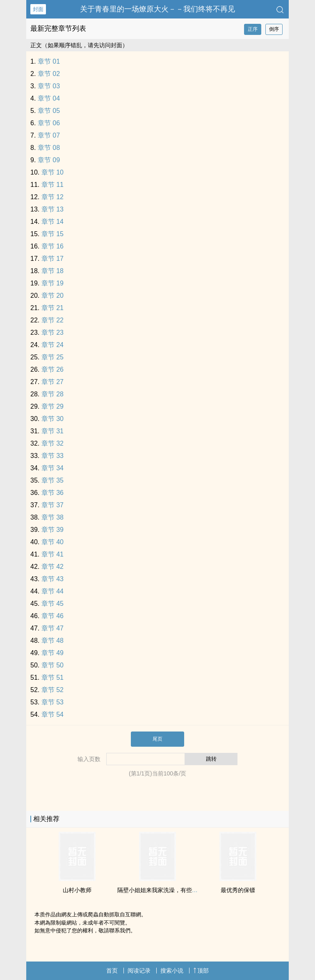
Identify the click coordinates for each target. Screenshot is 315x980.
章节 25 (52, 357)
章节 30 (52, 419)
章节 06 (49, 123)
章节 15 (52, 234)
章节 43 (52, 579)
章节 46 (52, 616)
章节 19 (52, 283)
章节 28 (52, 394)
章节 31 (52, 431)
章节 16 (52, 246)
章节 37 (52, 505)
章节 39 (52, 530)
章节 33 (52, 456)
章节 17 (52, 259)
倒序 (274, 29)
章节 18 (52, 271)
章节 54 (52, 714)
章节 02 (49, 74)
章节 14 (52, 222)
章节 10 (52, 172)
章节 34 (52, 468)
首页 (112, 971)
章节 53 (52, 702)
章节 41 (52, 554)
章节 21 (52, 308)
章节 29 (52, 406)
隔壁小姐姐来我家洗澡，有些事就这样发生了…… (180, 890)
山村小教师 (77, 890)
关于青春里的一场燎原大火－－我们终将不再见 (157, 9)
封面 (38, 9)
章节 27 (52, 382)
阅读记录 (139, 971)
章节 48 (52, 641)
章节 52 (52, 690)
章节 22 (52, 320)
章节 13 (52, 209)
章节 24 (52, 345)
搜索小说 (172, 971)
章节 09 (49, 160)
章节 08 (49, 148)
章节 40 (52, 542)
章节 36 (52, 493)
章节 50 (52, 665)
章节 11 (52, 185)
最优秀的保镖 (238, 890)
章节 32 (52, 443)
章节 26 (52, 369)
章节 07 (49, 135)
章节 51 (52, 677)
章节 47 (52, 628)
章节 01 (49, 61)
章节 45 (52, 604)
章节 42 (52, 567)
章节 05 (49, 111)
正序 (253, 29)
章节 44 (52, 591)
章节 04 (49, 98)
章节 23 (52, 332)
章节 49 (52, 653)
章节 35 (52, 480)
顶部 (201, 971)
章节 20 (52, 296)
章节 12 (52, 197)
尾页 (157, 739)
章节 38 (52, 517)
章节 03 (49, 86)
